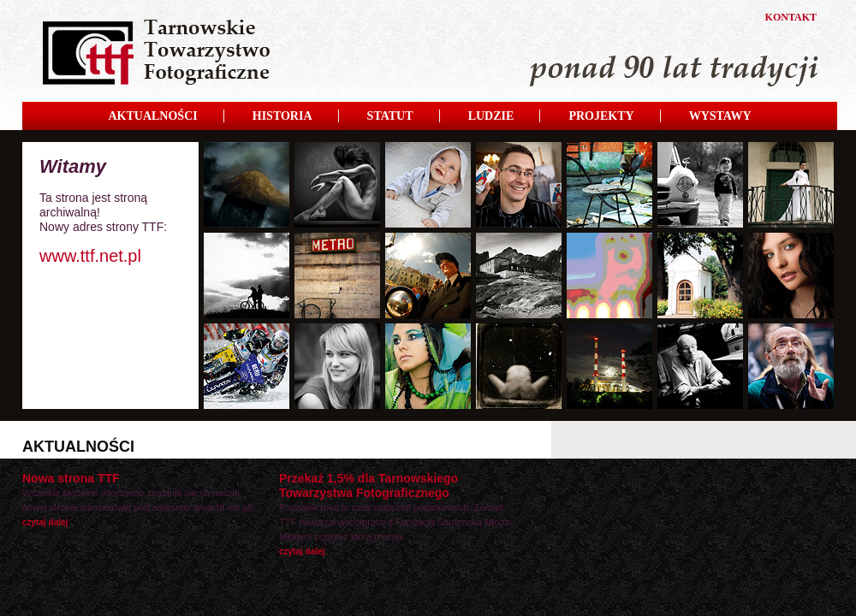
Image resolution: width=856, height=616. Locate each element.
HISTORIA (282, 116)
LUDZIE (491, 116)
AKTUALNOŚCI (152, 116)
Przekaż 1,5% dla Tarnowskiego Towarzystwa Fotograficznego (369, 486)
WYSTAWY (720, 116)
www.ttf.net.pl (90, 256)
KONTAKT (791, 17)
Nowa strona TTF (71, 478)
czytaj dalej (45, 522)
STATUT (390, 116)
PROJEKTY (601, 116)
